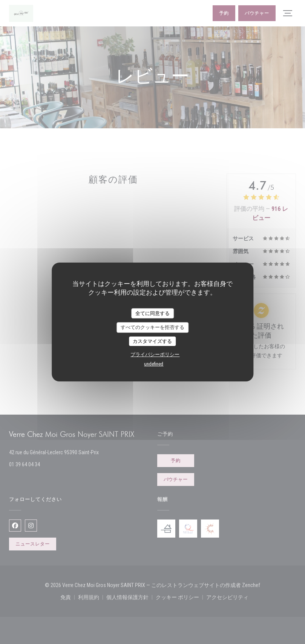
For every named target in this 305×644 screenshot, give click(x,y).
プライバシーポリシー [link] (155, 354)
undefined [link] (154, 364)
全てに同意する (152, 313)
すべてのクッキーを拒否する (152, 327)
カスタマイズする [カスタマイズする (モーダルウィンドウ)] (152, 341)
